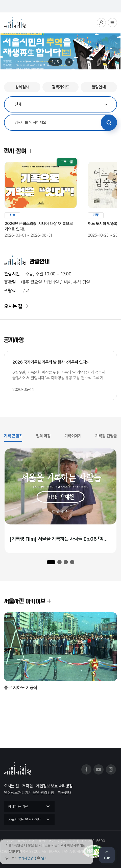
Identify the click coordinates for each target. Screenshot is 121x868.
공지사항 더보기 (28, 340)
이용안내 (65, 793)
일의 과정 (43, 436)
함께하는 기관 (18, 806)
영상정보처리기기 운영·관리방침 (29, 793)
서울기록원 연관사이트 (25, 820)
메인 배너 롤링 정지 (69, 62)
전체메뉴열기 (112, 23)
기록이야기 (73, 436)
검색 (109, 123)
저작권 (27, 786)
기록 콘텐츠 (13, 436)
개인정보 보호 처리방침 (54, 786)
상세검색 (22, 87)
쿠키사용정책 (27, 858)
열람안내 (99, 87)
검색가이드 (60, 87)
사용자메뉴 (101, 23)
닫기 (44, 858)
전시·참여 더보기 (30, 151)
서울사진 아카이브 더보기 (49, 601)
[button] (51, 562)
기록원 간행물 (106, 436)
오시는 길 (13, 306)
